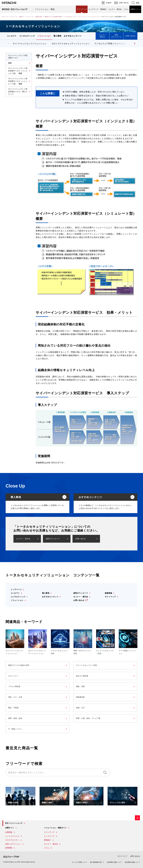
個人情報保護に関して (97, 862)
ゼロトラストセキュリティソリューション (71, 44)
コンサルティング (27, 36)
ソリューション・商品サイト (55, 828)
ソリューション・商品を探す (34, 17)
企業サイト (10, 828)
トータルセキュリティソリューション (75, 17)
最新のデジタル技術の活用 (53, 17)
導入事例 (57, 36)
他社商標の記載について (132, 862)
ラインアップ (82, 9)
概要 (10, 63)
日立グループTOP (11, 857)
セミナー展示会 (103, 36)
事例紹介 (103, 9)
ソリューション (94, 17)
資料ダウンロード (116, 36)
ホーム (4, 17)
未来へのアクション (13, 844)
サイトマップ (110, 597)
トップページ (16, 589)
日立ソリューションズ (14, 823)
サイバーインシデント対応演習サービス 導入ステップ (18, 92)
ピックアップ (93, 9)
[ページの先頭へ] (137, 818)
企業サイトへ (135, 9)
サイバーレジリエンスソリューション (30, 44)
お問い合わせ (130, 36)
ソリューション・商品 (45, 9)
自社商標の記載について (114, 862)
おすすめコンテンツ (73, 36)
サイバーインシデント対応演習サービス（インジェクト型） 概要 (18, 71)
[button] (134, 44)
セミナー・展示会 (115, 9)
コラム (126, 9)
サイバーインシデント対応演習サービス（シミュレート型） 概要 (18, 81)
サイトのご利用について (80, 862)
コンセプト (12, 36)
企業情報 (9, 832)
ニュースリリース (12, 836)
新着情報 (108, 593)
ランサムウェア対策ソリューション (110, 44)
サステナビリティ (12, 840)
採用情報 (9, 848)
